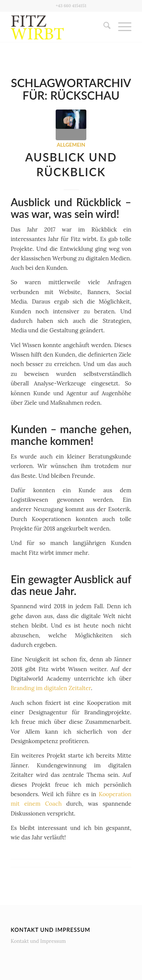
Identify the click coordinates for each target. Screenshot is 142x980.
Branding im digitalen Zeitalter (51, 688)
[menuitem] (103, 27)
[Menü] (121, 27)
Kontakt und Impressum (38, 941)
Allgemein (71, 145)
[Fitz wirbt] (59, 27)
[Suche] (103, 27)
